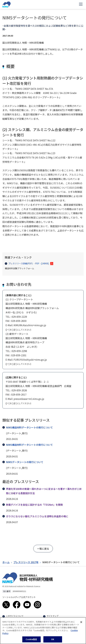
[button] (43, 549)
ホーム (6, 562)
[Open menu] (81, 4)
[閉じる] (81, 624)
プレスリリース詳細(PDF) (27, 263)
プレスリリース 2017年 (26, 562)
